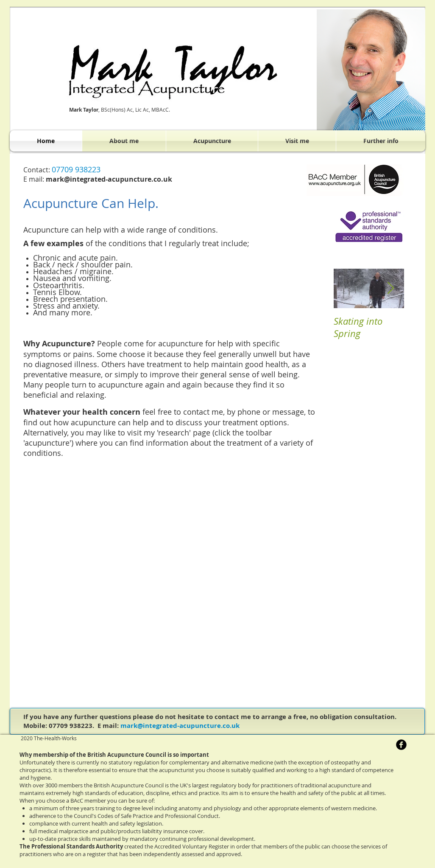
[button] (212, 141)
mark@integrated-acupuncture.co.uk (180, 726)
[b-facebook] (401, 745)
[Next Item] (390, 288)
